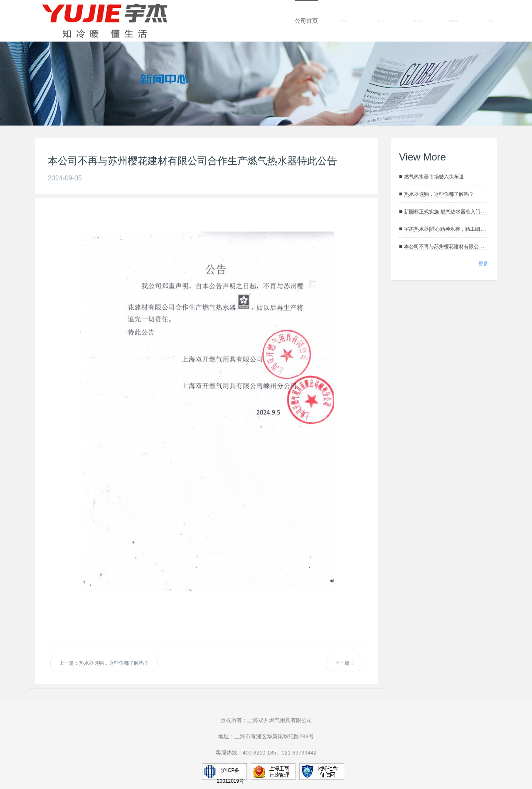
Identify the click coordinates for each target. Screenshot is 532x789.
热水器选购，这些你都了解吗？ (439, 194)
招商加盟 (418, 21)
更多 (483, 264)
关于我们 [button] (343, 21)
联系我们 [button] (490, 21)
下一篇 (345, 663)
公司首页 (306, 21)
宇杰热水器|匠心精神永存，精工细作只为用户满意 (459, 229)
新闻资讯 (453, 21)
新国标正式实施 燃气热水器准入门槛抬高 (449, 212)
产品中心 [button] (381, 21)
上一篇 (104, 663)
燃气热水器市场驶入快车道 (434, 177)
